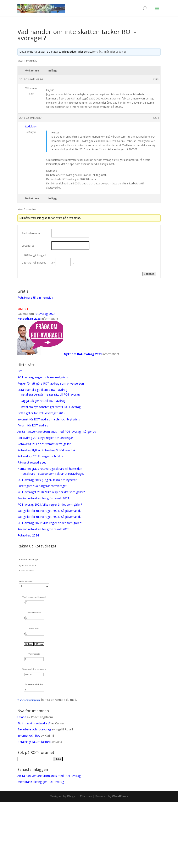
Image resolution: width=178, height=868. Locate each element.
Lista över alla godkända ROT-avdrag (42, 390)
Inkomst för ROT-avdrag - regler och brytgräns (49, 419)
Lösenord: (28, 246)
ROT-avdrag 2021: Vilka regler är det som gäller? (50, 504)
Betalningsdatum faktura (34, 742)
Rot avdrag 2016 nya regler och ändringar (45, 438)
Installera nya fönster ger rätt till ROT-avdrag (51, 407)
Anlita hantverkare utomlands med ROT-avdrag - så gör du (57, 432)
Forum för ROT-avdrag (33, 425)
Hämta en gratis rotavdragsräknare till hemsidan (50, 469)
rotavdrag (30, 700)
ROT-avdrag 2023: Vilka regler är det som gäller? (50, 523)
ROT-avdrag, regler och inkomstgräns (43, 377)
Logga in (149, 274)
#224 (156, 118)
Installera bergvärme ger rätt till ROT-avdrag (50, 394)
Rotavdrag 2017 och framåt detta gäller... (45, 444)
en (36, 700)
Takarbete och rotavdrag (34, 729)
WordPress (120, 796)
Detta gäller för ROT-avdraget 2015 (41, 413)
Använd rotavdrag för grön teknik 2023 (43, 529)
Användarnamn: (31, 233)
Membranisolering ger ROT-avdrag (41, 782)
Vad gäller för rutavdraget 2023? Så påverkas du (49, 517)
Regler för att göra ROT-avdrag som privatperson (51, 383)
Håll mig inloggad (35, 255)
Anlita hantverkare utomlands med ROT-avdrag (49, 776)
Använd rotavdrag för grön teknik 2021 (43, 498)
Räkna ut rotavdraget (32, 462)
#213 (156, 79)
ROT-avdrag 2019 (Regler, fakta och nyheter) (48, 480)
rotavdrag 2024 (45, 314)
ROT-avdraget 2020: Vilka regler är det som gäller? (51, 492)
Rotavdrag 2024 (28, 535)
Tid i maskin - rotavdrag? (34, 723)
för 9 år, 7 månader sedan (108, 52)
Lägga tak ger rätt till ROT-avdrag (43, 401)
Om (20, 371)
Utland (22, 717)
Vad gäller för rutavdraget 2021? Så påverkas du (49, 511)
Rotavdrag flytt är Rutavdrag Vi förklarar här (47, 450)
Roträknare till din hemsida (35, 297)
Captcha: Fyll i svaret (34, 263)
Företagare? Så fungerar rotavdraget (42, 486)
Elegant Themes (80, 796)
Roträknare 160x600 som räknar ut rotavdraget (52, 474)
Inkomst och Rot (29, 735)
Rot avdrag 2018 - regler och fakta (40, 456)
